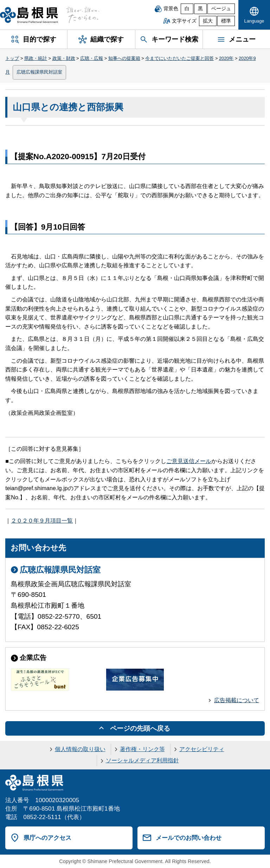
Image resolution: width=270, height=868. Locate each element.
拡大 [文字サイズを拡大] (208, 21)
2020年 (226, 58)
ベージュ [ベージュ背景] (221, 9)
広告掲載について (237, 700)
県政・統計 (36, 58)
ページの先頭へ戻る (140, 728)
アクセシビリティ (202, 749)
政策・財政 (64, 58)
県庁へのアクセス (47, 838)
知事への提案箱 (124, 58)
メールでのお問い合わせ (189, 838)
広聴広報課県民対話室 (39, 72)
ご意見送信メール (189, 461)
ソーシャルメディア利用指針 (142, 760)
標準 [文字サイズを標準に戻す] (226, 21)
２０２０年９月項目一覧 (42, 521)
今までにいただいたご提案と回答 (179, 58)
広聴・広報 (92, 58)
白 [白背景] (187, 9)
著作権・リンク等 (142, 749)
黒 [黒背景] (200, 9)
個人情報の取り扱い (80, 749)
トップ (12, 58)
